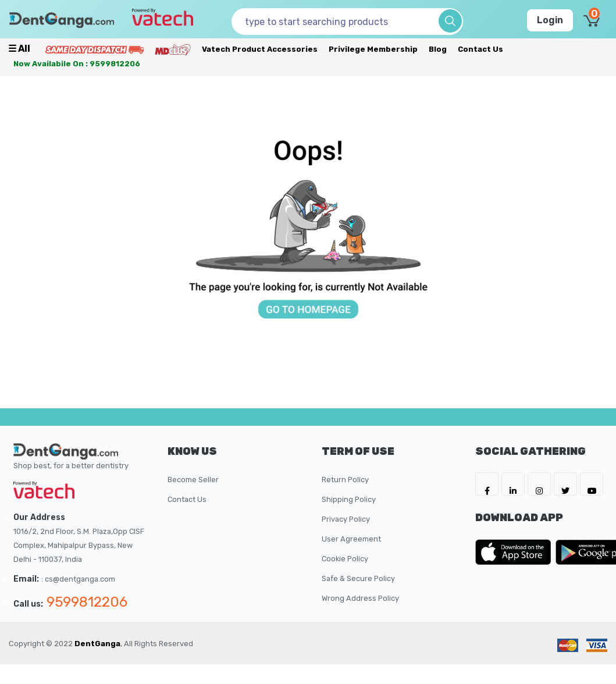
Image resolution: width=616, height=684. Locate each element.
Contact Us (480, 49)
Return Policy (345, 480)
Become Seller (193, 480)
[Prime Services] (94, 49)
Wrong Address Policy (360, 598)
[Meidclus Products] (173, 49)
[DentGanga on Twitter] (565, 484)
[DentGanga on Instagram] (539, 484)
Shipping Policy (349, 499)
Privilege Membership (373, 49)
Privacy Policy (346, 519)
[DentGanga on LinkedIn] (513, 484)
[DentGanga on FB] (487, 484)
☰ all (19, 49)
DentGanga (97, 644)
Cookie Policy (345, 559)
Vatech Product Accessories (260, 49)
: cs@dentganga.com (78, 579)
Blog (438, 49)
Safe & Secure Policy (358, 578)
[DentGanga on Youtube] (592, 484)
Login (550, 20)
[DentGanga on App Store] (515, 552)
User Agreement (351, 539)
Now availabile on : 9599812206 (77, 64)
